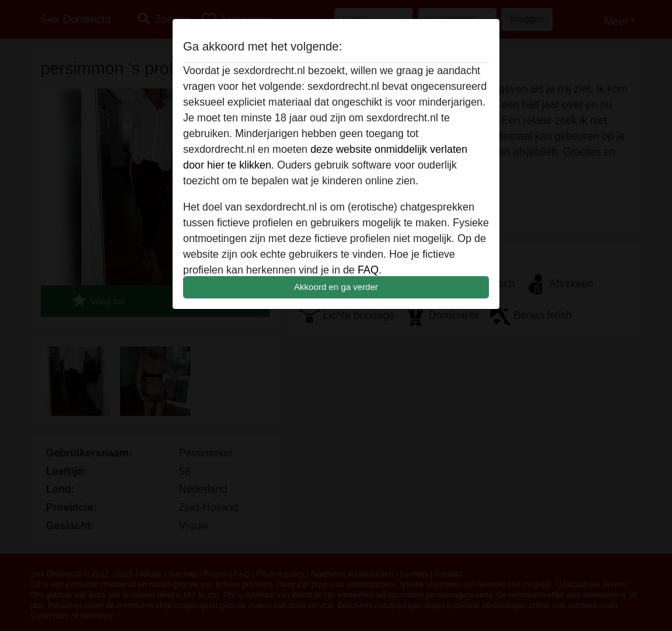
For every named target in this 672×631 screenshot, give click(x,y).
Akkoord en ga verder (336, 287)
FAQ (368, 270)
